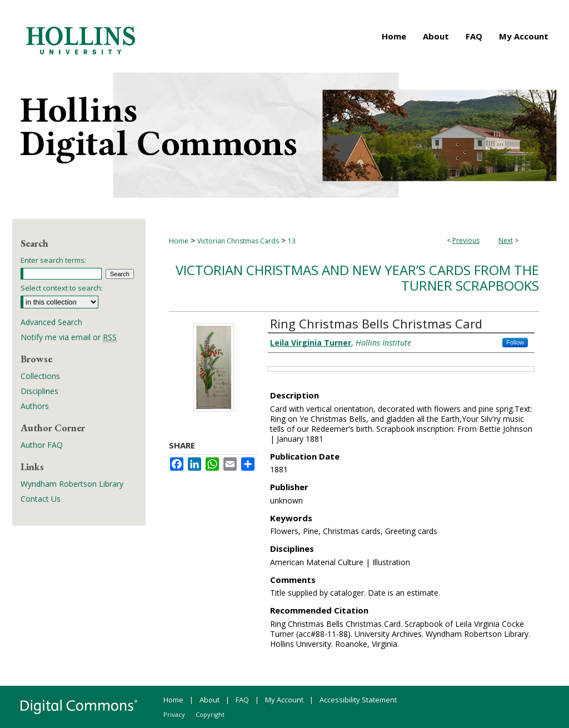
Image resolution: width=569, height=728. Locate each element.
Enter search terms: (53, 260)
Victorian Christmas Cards (238, 241)
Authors (35, 406)
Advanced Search (51, 322)
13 (292, 241)
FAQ (242, 700)
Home (179, 241)
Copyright (210, 714)
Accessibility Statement (358, 700)
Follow (515, 342)
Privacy (174, 714)
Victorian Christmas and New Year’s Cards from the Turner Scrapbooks (357, 278)
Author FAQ (42, 445)
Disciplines (39, 391)
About (209, 700)
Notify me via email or (69, 337)
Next (506, 240)
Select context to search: (62, 288)
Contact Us (41, 499)
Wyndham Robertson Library (72, 484)
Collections (40, 376)
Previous (466, 240)
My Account (284, 700)
